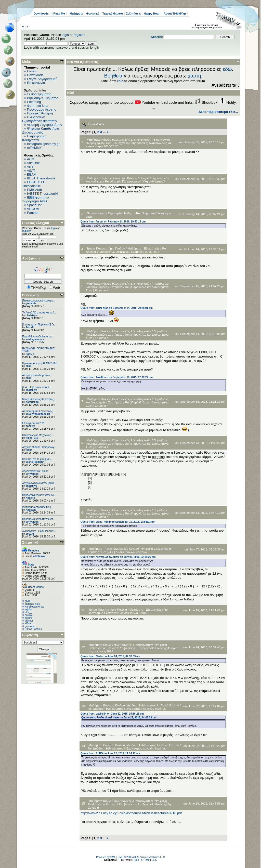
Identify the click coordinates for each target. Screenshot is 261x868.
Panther (33, 213)
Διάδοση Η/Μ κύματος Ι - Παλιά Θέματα (153, 705)
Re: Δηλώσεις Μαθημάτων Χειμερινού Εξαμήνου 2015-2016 (126, 250)
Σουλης (30, 534)
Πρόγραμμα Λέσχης (42, 109)
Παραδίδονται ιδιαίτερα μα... (38, 337)
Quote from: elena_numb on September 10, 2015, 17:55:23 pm (118, 522)
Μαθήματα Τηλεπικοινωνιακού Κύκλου (112, 178)
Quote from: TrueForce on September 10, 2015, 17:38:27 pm (117, 377)
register (79, 35)
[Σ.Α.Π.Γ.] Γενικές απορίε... (37, 387)
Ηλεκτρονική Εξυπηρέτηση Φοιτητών (40, 119)
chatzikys (31, 315)
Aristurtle (33, 163)
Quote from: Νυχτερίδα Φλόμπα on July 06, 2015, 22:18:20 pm (118, 557)
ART (30, 167)
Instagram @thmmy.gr (43, 144)
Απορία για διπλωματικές (36, 375)
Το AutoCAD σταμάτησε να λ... (39, 313)
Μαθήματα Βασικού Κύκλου (107, 705)
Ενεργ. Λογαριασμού (42, 79)
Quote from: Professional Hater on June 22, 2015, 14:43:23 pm (119, 718)
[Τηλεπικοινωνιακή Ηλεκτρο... (39, 301)
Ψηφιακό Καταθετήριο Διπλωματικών (41, 130)
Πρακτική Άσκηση (40, 113)
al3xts (28, 623)
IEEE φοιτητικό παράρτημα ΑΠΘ (36, 199)
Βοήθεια (113, 76)
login (65, 35)
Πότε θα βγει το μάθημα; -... (38, 459)
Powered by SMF (106, 857)
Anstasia (31, 510)
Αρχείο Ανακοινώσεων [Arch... (39, 483)
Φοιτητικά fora (37, 106)
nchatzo (30, 426)
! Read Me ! (59, 14)
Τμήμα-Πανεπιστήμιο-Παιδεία (106, 248)
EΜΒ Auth (35, 190)
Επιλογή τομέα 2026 (34, 423)
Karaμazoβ (32, 402)
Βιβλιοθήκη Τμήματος (43, 98)
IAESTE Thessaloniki (43, 194)
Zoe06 (28, 618)
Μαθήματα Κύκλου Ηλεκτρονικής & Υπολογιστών (119, 140)
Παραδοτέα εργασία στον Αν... (39, 495)
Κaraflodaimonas (34, 607)
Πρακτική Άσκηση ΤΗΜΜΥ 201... (41, 363)
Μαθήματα (76, 14)
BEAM (32, 174)
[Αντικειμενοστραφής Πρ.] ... (38, 507)
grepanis (31, 303)
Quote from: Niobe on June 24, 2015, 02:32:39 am (110, 656)
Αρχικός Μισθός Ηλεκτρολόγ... (39, 447)
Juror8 (29, 327)
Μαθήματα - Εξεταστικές (144, 248)
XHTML (145, 860)
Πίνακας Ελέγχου (36, 223)
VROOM (33, 209)
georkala (30, 626)
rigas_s (30, 354)
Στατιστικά (30, 542)
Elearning (34, 102)
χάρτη (194, 76)
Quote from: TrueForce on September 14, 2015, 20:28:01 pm (117, 308)
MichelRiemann (35, 462)
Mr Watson (32, 474)
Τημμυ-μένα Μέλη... (121, 213)
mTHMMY (35, 148)
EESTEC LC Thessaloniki (34, 184)
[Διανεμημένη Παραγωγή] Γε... (39, 325)
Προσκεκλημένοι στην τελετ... (39, 519)
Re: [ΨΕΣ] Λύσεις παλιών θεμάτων (124, 552)
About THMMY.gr (175, 14)
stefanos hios (32, 604)
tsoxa (29, 450)
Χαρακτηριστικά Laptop (35, 471)
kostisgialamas (35, 339)
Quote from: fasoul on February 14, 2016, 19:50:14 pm (113, 222)
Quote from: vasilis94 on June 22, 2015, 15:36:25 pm (112, 714)
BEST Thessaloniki (41, 178)
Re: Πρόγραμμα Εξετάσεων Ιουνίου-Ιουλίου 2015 (128, 611)
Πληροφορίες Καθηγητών (34, 138)
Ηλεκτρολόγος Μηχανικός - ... (39, 435)
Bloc (136, 860)
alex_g (28, 612)
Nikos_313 (32, 438)
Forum (32, 71)
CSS (154, 860)
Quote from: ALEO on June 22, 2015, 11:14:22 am (110, 753)
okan (28, 366)
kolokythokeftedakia (38, 414)
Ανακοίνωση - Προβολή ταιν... (39, 531)
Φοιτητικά (93, 14)
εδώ (227, 69)
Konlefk (30, 498)
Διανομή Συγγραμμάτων (44, 125)
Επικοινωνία (36, 83)
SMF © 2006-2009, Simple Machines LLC (141, 857)
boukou (29, 615)
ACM (31, 159)
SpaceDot (34, 205)
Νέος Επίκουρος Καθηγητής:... (39, 399)
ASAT (31, 171)
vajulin (28, 609)
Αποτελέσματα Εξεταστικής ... (39, 411)
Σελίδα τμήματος (39, 94)
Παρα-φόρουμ (96, 213)
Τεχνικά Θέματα (113, 14)
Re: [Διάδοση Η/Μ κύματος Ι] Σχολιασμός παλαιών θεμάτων (127, 709)
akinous (29, 621)
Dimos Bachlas (33, 629)
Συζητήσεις (133, 14)
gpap (28, 601)
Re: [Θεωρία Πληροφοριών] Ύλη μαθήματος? (135, 181)
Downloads (41, 14)
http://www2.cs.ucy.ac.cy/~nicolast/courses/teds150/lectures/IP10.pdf (131, 813)
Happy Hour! (152, 14)
